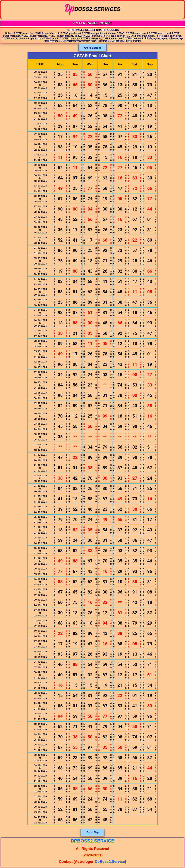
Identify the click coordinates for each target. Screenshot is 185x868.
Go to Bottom (92, 48)
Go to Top (92, 832)
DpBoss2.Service (92, 841)
